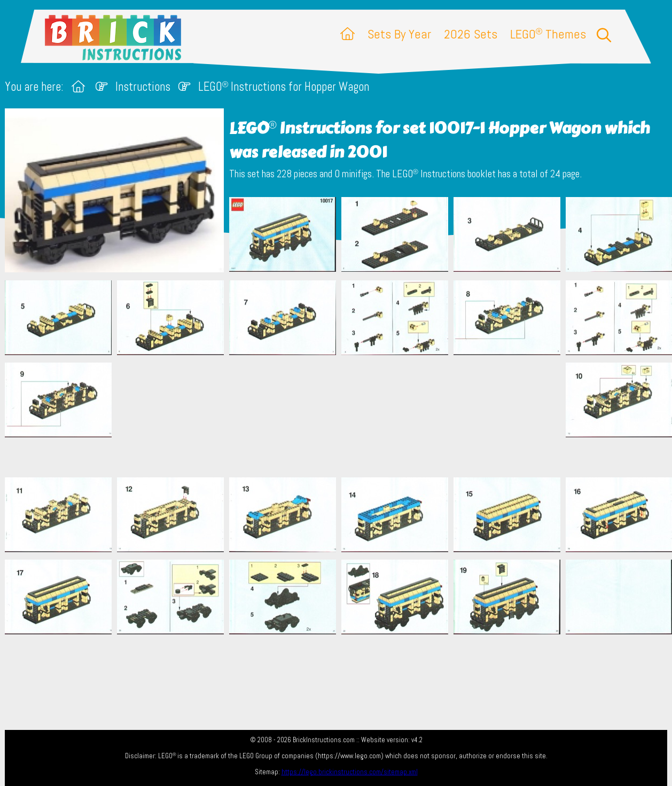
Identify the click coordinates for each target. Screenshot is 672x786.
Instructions (143, 87)
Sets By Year (399, 34)
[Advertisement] (341, 416)
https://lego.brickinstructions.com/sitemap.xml (350, 772)
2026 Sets (471, 34)
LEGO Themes (548, 34)
